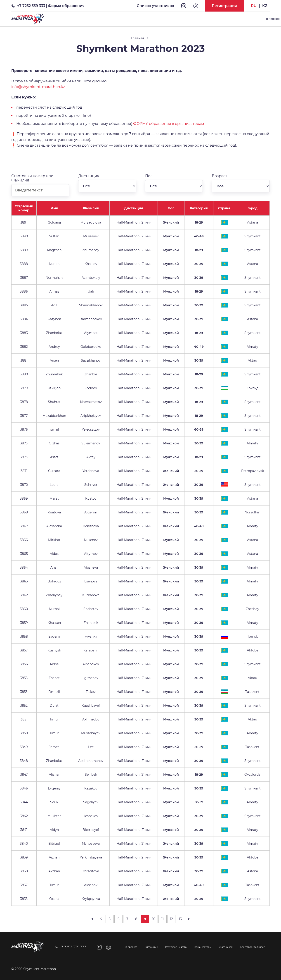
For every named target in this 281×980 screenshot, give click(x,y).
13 (180, 919)
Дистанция (134, 208)
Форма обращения (66, 6)
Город (253, 208)
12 (171, 919)
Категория (199, 208)
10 (154, 919)
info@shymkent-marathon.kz (38, 87)
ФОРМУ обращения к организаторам (169, 124)
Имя (54, 208)
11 (163, 919)
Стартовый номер (24, 208)
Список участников (155, 6)
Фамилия (91, 208)
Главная (138, 38)
